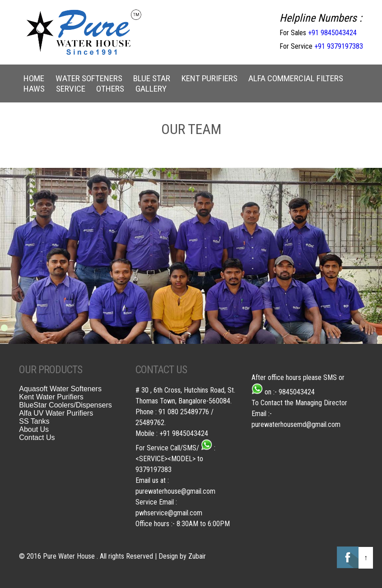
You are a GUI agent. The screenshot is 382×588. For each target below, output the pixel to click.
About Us (34, 429)
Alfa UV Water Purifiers (56, 413)
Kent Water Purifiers (51, 397)
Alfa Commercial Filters (296, 78)
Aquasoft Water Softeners (60, 389)
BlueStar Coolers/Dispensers (65, 405)
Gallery (151, 89)
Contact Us (37, 438)
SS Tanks (34, 421)
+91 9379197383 (339, 46)
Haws (34, 89)
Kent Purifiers (210, 78)
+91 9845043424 (332, 33)
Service (71, 89)
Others (110, 89)
